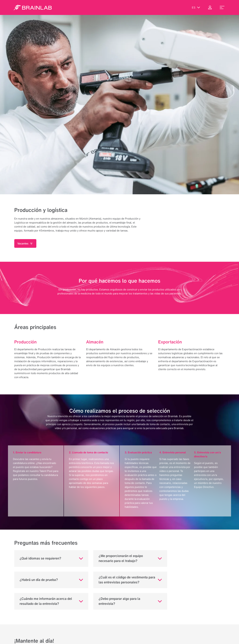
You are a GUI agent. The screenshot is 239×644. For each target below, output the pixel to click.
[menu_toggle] (222, 7)
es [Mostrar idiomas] (196, 7)
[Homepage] (33, 7)
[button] (51, 558)
